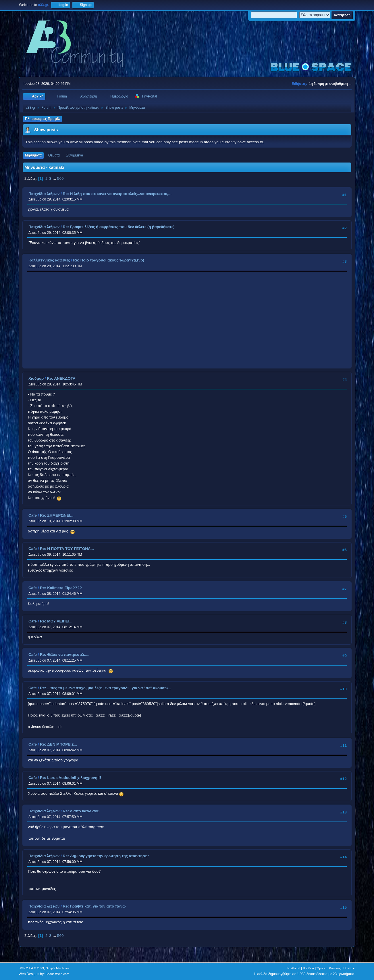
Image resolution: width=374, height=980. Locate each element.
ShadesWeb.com (57, 974)
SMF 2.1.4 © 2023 (31, 968)
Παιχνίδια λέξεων (44, 194)
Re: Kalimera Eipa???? (61, 588)
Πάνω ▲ (349, 968)
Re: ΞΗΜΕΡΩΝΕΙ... (57, 515)
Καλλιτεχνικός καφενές (49, 260)
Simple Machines (57, 968)
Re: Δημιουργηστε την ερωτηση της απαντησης (106, 856)
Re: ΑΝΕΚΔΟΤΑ (61, 378)
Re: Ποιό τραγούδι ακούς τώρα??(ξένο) (108, 260)
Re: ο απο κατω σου (81, 811)
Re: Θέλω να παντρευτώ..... (65, 655)
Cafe (33, 515)
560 (60, 178)
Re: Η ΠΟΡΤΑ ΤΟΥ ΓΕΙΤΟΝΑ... (67, 549)
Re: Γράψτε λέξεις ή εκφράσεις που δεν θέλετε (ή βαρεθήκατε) (119, 227)
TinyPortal (293, 968)
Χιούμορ (36, 378)
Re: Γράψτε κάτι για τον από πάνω (94, 906)
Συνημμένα (75, 155)
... (55, 178)
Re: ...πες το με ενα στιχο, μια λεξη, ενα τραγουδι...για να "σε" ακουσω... (105, 688)
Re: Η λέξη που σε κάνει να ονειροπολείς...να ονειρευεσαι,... (117, 194)
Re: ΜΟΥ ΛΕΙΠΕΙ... (56, 621)
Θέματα (54, 155)
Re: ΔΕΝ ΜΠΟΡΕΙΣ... (58, 744)
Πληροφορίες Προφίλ (42, 119)
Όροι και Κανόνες (329, 968)
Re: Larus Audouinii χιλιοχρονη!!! (71, 778)
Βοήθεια (308, 968)
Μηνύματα (33, 155)
